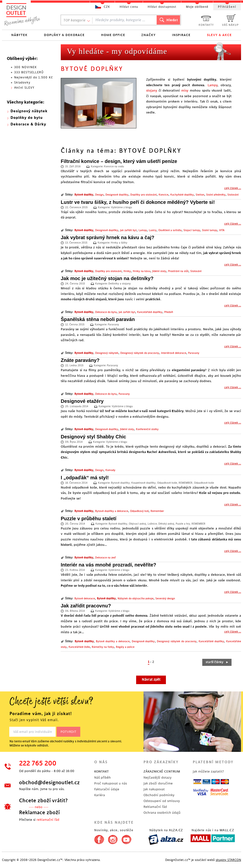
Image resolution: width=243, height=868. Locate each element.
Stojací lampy (192, 230)
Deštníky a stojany (120, 284)
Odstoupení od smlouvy (162, 801)
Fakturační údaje (107, 789)
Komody (110, 470)
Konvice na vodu (114, 167)
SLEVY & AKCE (219, 35)
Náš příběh (102, 778)
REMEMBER (186, 483)
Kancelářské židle (79, 647)
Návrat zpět (151, 680)
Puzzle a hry (183, 524)
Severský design (165, 599)
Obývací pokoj (137, 524)
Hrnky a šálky (119, 243)
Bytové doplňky (84, 195)
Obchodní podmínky (159, 795)
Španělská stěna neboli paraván (98, 319)
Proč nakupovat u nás (111, 783)
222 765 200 (38, 764)
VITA (222, 230)
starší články (217, 662)
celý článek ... (233, 188)
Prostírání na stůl (178, 271)
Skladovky (22, 83)
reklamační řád (48, 820)
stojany (152, 90)
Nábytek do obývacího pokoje (136, 599)
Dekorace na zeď (105, 558)
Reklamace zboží (39, 812)
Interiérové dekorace (174, 353)
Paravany (113, 325)
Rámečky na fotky (103, 647)
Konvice (163, 195)
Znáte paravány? (80, 360)
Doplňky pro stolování (143, 195)
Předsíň (169, 312)
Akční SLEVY (24, 88)
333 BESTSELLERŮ (29, 72)
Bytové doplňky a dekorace (112, 511)
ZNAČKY (148, 35)
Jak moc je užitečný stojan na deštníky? (107, 278)
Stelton (200, 195)
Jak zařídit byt (128, 230)
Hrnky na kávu (142, 271)
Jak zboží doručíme (158, 783)
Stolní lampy (210, 230)
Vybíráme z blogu (121, 208)
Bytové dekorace (85, 599)
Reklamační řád (155, 807)
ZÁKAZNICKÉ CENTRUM (162, 771)
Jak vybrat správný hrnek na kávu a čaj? (108, 237)
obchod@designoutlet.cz (49, 783)
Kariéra (100, 795)
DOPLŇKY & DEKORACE (64, 35)
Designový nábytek (107, 353)
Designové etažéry (82, 401)
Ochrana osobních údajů (162, 813)
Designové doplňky (117, 195)
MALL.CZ (227, 830)
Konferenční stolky (147, 429)
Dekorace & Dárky (28, 124)
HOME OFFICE (113, 35)
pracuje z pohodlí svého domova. (123, 616)
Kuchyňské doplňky (182, 195)
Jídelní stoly (159, 271)
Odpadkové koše (167, 483)
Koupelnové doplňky (143, 483)
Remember (157, 511)
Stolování (233, 195)
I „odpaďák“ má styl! (85, 478)
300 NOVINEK (25, 67)
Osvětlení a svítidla (170, 230)
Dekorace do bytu (106, 312)
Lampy (213, 85)
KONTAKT (101, 771)
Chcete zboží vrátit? (43, 801)
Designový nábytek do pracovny (140, 353)
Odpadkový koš (139, 511)
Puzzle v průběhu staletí (89, 519)
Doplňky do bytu (27, 118)
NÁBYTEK (19, 35)
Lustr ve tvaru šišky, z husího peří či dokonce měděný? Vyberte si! (138, 202)
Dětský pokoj (166, 524)
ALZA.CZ (176, 830)
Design (99, 195)
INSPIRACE (181, 35)
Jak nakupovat (154, 789)
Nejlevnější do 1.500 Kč (34, 77)
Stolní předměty (216, 195)
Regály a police (125, 647)
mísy (185, 90)
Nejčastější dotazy (157, 778)
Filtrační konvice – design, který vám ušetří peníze (119, 161)
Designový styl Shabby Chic (93, 437)
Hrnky (127, 271)
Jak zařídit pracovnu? (86, 606)
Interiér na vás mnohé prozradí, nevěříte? (108, 565)
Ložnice (152, 524)
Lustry (153, 230)
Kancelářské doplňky (150, 312)
